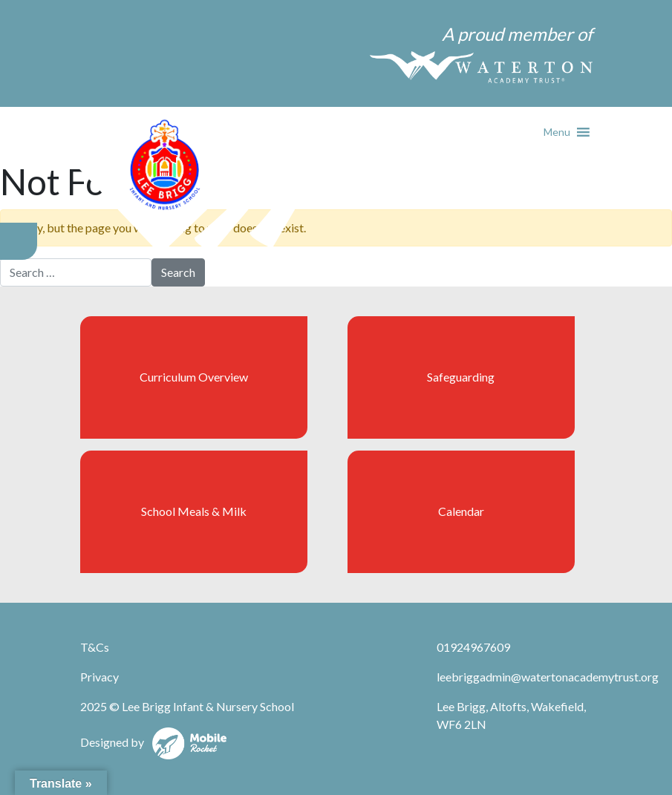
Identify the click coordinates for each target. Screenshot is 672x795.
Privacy (100, 677)
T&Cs (95, 647)
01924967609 (473, 647)
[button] (557, 132)
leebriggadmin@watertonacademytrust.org (548, 677)
